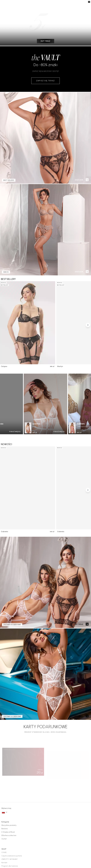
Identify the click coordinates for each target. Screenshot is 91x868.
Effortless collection (9, 766)
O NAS (4, 783)
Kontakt (4, 793)
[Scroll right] (88, 325)
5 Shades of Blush (8, 762)
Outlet (4, 769)
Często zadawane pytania (11, 786)
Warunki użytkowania (82, 857)
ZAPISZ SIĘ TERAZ (46, 81)
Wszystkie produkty (9, 755)
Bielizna (4, 759)
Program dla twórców (10, 796)
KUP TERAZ (46, 41)
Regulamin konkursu (9, 800)
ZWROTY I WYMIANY (10, 789)
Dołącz (45, 832)
